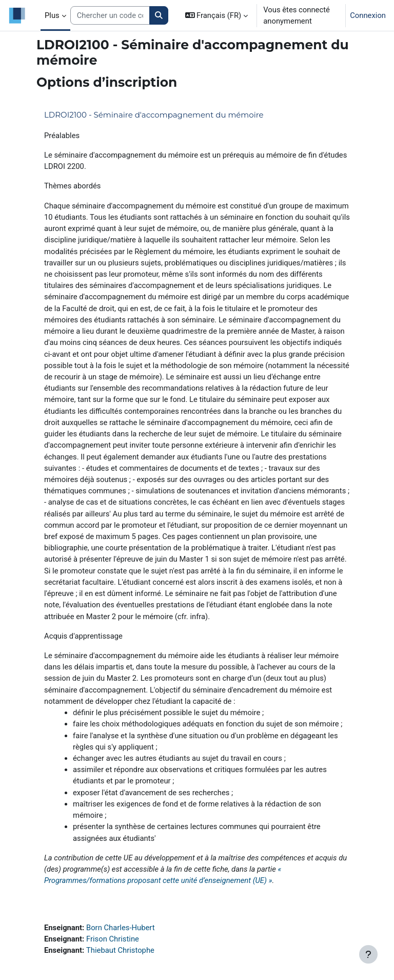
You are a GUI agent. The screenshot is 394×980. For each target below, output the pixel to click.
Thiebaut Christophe (120, 950)
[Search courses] (110, 15)
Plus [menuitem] (52, 15)
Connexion (368, 15)
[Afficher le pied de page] (368, 954)
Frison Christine (113, 939)
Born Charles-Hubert (121, 928)
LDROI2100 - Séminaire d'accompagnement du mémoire (154, 115)
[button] (217, 15)
